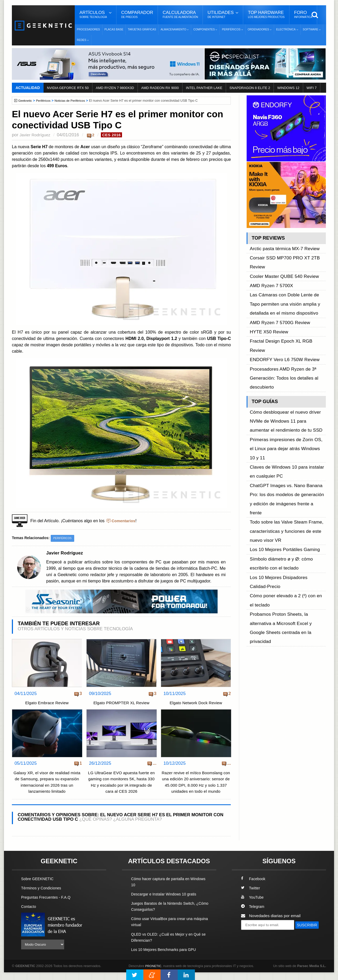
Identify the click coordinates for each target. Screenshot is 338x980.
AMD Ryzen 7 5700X (269, 265)
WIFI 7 (312, 88)
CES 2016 (115, 135)
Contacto (29, 914)
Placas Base (114, 29)
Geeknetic (26, 101)
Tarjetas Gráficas (142, 29)
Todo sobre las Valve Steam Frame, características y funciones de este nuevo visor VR (287, 411)
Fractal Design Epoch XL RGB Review (284, 301)
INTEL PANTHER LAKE (204, 88)
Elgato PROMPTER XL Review (121, 704)
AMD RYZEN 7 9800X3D (115, 88)
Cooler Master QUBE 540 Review (280, 259)
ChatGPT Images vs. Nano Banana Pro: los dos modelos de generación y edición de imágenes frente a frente (287, 393)
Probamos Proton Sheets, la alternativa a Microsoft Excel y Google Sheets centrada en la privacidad (288, 471)
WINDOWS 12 (288, 88)
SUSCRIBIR (254, 942)
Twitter (251, 895)
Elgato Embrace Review (47, 704)
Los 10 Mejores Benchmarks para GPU (167, 957)
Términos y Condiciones (43, 895)
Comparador (137, 15)
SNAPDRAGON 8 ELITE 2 (250, 88)
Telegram (253, 914)
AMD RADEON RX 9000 (160, 88)
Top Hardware (266, 15)
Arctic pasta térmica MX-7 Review (280, 247)
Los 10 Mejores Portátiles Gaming (280, 423)
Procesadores (88, 29)
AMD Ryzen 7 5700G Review (276, 289)
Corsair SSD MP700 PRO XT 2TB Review (288, 253)
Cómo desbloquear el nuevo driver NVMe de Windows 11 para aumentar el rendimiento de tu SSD (287, 352)
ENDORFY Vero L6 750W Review (280, 307)
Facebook (254, 886)
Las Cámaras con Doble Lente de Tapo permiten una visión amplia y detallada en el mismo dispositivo (287, 277)
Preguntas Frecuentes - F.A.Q (48, 905)
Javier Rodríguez (36, 135)
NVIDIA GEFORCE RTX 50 (68, 88)
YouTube (253, 905)
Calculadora (180, 15)
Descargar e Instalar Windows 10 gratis (167, 901)
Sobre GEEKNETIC (39, 886)
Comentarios (124, 521)
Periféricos (45, 101)
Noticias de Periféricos (74, 101)
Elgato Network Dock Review (196, 704)
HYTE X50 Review (267, 295)
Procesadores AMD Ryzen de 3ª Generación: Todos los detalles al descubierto (280, 319)
